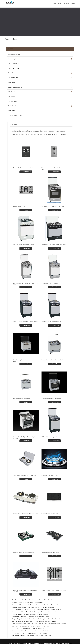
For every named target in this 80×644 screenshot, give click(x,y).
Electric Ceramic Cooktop (15, 87)
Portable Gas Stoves (13, 68)
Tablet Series (11, 82)
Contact (73, 4)
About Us (60, 4)
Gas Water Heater (13, 101)
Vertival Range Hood (14, 64)
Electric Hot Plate (13, 106)
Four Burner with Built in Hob (28, 605)
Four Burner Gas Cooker (29, 600)
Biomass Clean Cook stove (15, 115)
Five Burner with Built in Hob (28, 626)
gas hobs (14, 39)
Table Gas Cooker (13, 92)
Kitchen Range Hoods (31, 619)
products (67, 4)
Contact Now (27, 172)
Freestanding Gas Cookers (15, 59)
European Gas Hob (13, 78)
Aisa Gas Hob (12, 97)
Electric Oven (12, 111)
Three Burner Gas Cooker (29, 612)
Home (55, 4)
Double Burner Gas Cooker (30, 607)
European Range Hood (14, 54)
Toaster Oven (12, 73)
